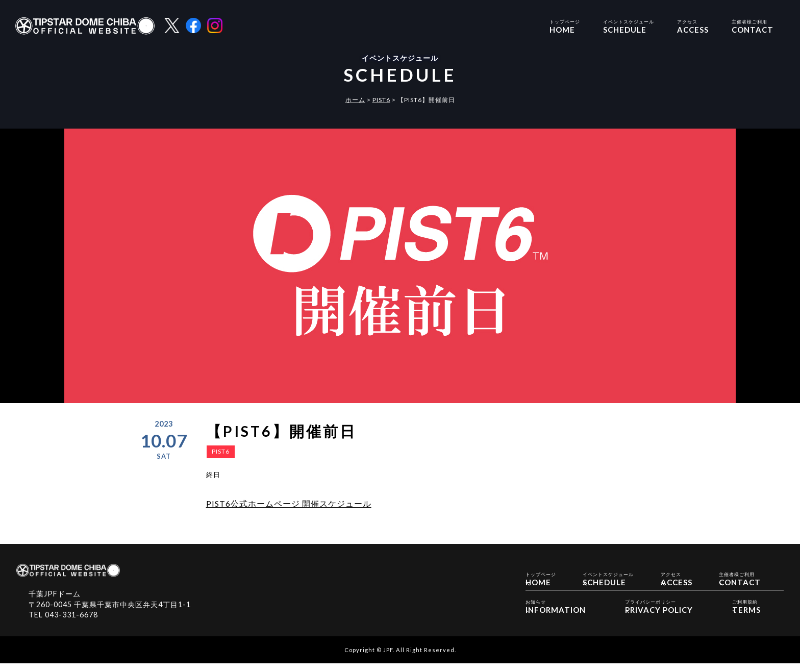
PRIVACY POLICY (659, 615)
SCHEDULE (629, 26)
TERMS (746, 615)
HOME (565, 26)
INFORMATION (556, 615)
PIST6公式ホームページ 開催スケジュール (289, 503)
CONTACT (753, 26)
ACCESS (693, 26)
